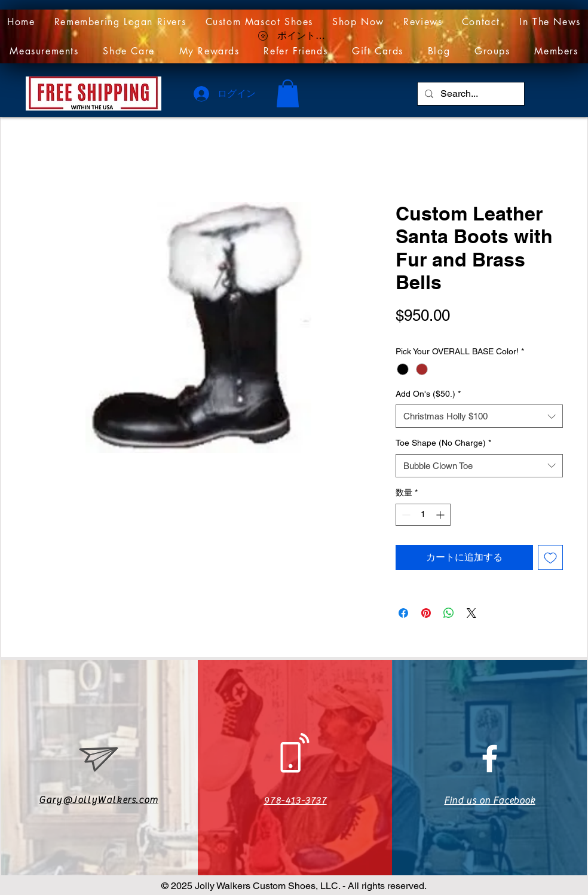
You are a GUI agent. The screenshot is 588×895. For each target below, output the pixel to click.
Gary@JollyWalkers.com (99, 800)
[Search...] (470, 94)
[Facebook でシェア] (403, 613)
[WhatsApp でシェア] (449, 613)
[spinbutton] (423, 515)
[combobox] (479, 416)
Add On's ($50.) (428, 394)
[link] (288, 94)
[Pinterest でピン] (426, 613)
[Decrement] (405, 515)
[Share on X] (471, 613)
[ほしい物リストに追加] (550, 557)
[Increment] (441, 515)
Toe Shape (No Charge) (443, 443)
